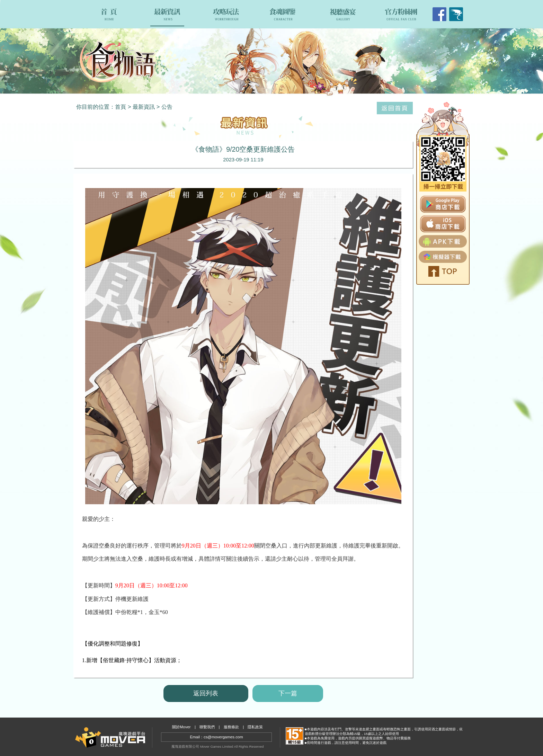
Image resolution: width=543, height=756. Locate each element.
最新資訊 (144, 107)
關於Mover (181, 727)
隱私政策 (255, 727)
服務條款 (231, 727)
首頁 (121, 107)
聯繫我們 (207, 727)
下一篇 (288, 693)
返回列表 (206, 693)
